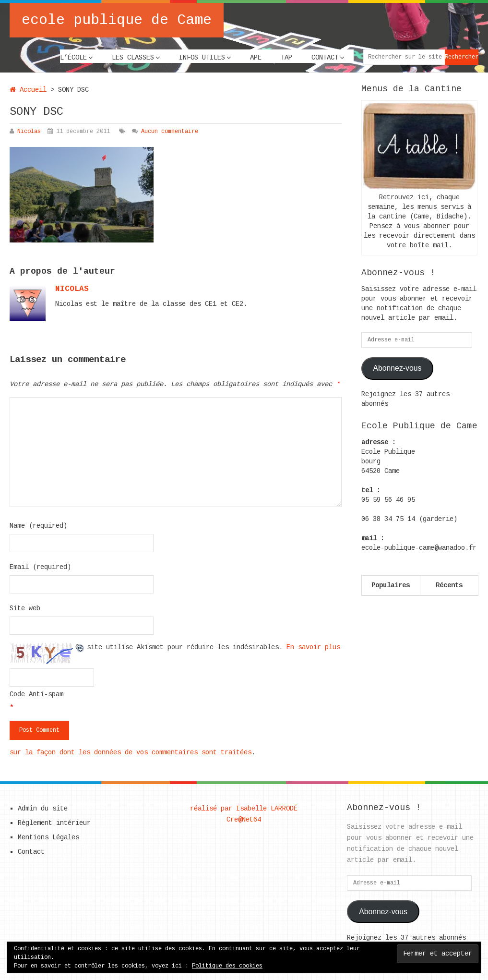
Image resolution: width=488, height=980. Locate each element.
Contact (325, 58)
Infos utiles (202, 58)
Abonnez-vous (398, 368)
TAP (286, 58)
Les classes (133, 58)
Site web (25, 608)
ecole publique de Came (117, 20)
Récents (449, 585)
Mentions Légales (48, 837)
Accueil (28, 90)
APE (256, 58)
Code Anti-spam (36, 694)
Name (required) (38, 526)
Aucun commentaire (170, 132)
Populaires (391, 585)
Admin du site (43, 809)
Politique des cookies (227, 966)
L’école (73, 58)
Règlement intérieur (54, 823)
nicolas (72, 289)
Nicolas (29, 132)
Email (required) (40, 567)
